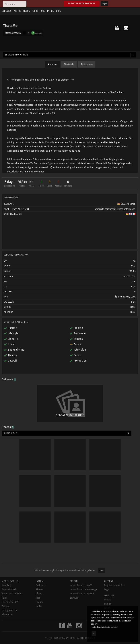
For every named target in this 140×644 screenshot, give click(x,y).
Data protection (10, 611)
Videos (26, 11)
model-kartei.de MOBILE (82, 594)
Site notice (7, 615)
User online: (10, 602)
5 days (9, 184)
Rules (5, 598)
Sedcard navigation (16, 55)
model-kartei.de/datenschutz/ (104, 627)
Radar (39, 606)
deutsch (108, 600)
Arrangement (11, 433)
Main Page (7, 585)
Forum (35, 11)
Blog (59, 11)
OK (94, 633)
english (108, 604)
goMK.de (74, 598)
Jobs (43, 11)
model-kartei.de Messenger (84, 589)
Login (105, 4)
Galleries (9, 379)
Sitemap (6, 606)
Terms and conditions (12, 594)
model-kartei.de (67, 638)
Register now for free (82, 4)
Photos (17, 11)
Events (51, 11)
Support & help (9, 589)
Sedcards (7, 11)
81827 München (126, 204)
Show (101, 570)
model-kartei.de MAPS (81, 585)
